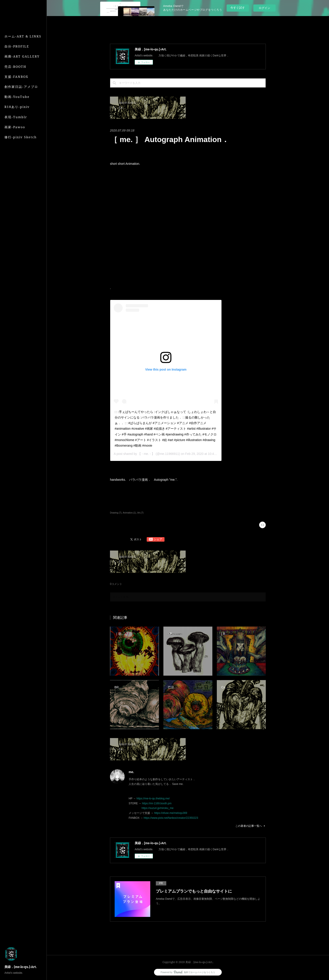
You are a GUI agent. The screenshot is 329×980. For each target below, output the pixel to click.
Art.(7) (140, 513)
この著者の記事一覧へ (251, 826)
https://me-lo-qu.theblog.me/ (153, 798)
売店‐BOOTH (15, 67)
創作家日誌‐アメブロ (21, 87)
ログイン (264, 8)
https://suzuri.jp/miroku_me (157, 808)
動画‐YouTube (17, 97)
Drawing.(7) (116, 513)
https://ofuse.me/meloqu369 (171, 813)
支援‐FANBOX (16, 77)
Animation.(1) (130, 513)
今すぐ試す (238, 8)
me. (131, 772)
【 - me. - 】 (146, 454)
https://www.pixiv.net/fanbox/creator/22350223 (171, 818)
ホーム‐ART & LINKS (23, 36)
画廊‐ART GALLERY (22, 56)
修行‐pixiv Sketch (21, 137)
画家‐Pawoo (15, 127)
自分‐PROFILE (17, 46)
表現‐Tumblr (16, 117)
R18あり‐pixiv (17, 107)
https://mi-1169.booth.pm (157, 803)
